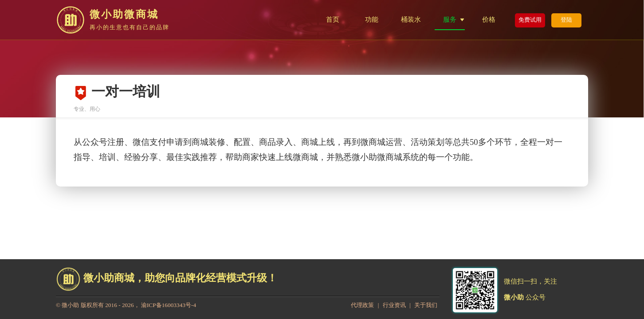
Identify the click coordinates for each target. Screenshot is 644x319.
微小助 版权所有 (82, 305)
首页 (333, 19)
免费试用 (530, 20)
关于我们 (426, 305)
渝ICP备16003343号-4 (169, 305)
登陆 (566, 20)
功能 (372, 19)
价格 (489, 19)
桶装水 (411, 19)
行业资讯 (394, 305)
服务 (450, 19)
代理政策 (362, 305)
